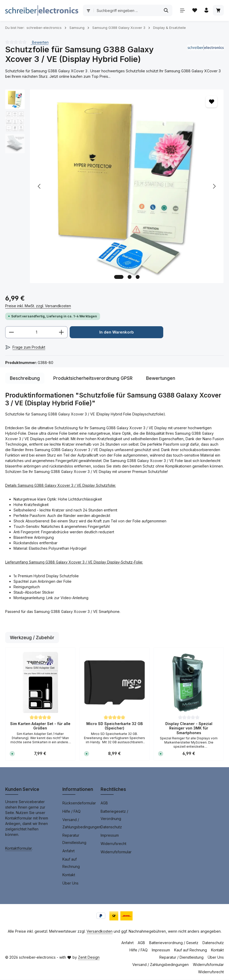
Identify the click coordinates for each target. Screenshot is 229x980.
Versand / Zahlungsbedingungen (82, 824)
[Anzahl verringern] (11, 332)
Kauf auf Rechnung (71, 863)
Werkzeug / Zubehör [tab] (32, 638)
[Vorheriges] (40, 186)
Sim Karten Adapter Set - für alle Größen (40, 726)
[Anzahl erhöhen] (61, 332)
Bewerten (40, 42)
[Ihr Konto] (206, 11)
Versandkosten (100, 931)
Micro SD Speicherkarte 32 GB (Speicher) (115, 726)
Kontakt (69, 875)
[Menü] (182, 11)
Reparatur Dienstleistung (74, 839)
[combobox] (126, 10)
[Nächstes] (214, 186)
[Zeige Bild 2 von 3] (130, 277)
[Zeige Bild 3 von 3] (138, 277)
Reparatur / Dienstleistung (181, 957)
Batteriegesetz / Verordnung (114, 815)
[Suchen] (165, 10)
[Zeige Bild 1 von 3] (119, 277)
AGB (104, 803)
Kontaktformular (19, 848)
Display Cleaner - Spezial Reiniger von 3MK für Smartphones (189, 728)
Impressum (110, 835)
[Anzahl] (36, 332)
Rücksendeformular (79, 803)
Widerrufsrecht (113, 844)
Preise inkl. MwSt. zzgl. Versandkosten (38, 306)
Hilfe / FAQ (71, 812)
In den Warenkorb (116, 332)
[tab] (25, 379)
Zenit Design (89, 957)
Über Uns (70, 883)
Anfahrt (68, 851)
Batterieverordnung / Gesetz (174, 943)
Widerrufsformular (116, 852)
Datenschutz (111, 827)
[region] (115, 186)
